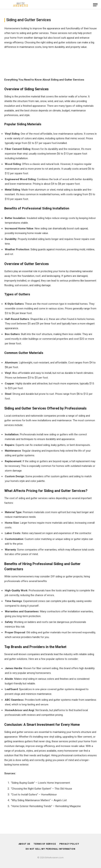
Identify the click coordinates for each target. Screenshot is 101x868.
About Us (24, 844)
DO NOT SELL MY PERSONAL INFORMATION (50, 849)
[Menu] (95, 5)
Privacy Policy (69, 844)
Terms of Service (45, 844)
